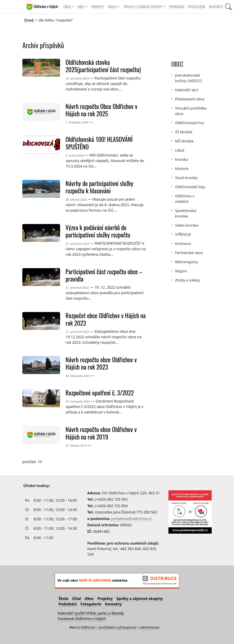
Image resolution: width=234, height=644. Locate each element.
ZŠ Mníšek (184, 132)
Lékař (180, 150)
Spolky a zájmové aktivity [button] (143, 7)
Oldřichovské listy (190, 187)
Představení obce (190, 99)
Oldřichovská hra (189, 123)
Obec (89, 598)
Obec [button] (81, 7)
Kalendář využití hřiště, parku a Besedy (91, 613)
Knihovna (183, 244)
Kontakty (216, 7)
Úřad (76, 598)
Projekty (98, 7)
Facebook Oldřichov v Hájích (82, 619)
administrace (150, 627)
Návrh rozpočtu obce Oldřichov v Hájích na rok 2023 (101, 363)
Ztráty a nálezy (187, 280)
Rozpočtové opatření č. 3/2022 (100, 393)
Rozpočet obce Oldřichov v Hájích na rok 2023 (106, 319)
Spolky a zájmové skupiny (140, 598)
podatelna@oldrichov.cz (131, 519)
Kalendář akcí (186, 90)
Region (181, 271)
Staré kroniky (186, 178)
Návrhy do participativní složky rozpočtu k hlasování (99, 187)
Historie (182, 169)
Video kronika (187, 225)
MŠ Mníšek (184, 141)
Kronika (182, 159)
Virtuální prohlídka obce (191, 111)
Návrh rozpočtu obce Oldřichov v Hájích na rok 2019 (101, 433)
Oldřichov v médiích (185, 199)
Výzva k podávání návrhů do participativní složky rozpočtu (98, 231)
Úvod (29, 20)
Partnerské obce (189, 253)
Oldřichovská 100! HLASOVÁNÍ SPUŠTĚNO (99, 143)
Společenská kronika (186, 213)
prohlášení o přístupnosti (118, 627)
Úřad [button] (67, 7)
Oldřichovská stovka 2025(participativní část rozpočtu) (103, 66)
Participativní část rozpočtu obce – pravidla (104, 275)
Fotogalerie (197, 7)
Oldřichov (88, 627)
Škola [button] (112, 7)
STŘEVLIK (183, 234)
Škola (64, 598)
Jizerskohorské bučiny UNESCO (188, 78)
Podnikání (177, 7)
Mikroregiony (186, 262)
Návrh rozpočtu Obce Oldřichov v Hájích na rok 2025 (101, 110)
